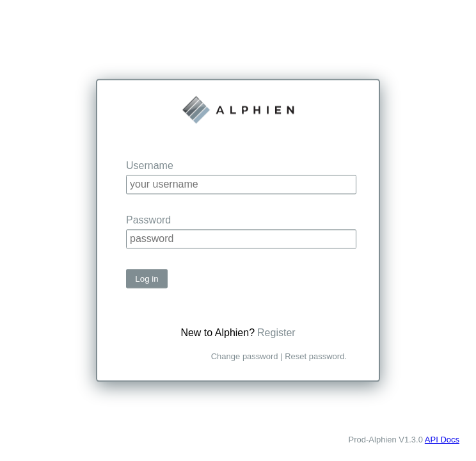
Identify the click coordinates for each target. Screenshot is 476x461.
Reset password (314, 357)
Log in (147, 279)
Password (148, 220)
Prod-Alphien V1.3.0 (386, 440)
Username (150, 166)
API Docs (442, 440)
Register (276, 333)
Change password (245, 357)
